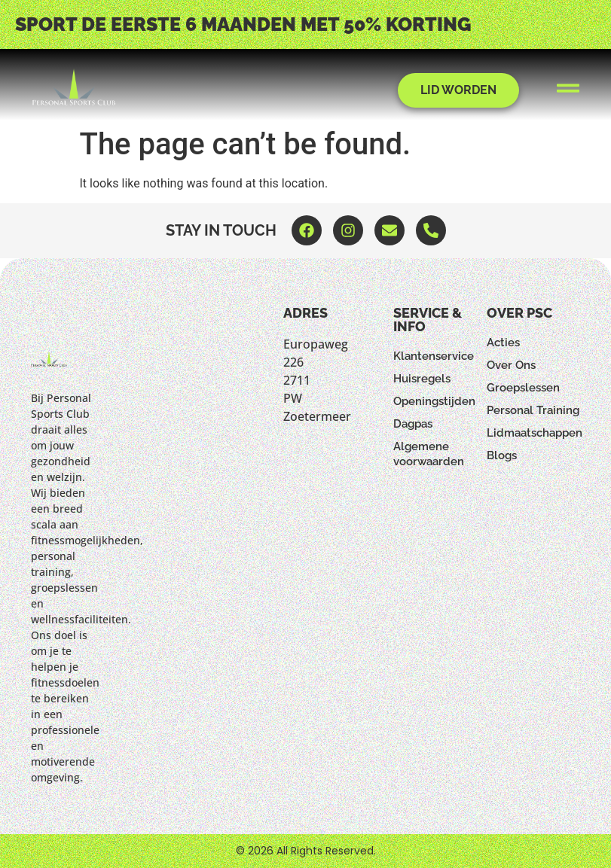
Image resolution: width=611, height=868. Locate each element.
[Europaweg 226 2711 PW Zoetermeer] (297, 534)
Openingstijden (434, 401)
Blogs (502, 455)
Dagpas (413, 424)
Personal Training (533, 410)
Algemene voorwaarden (429, 454)
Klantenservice (434, 356)
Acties (503, 343)
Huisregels (422, 379)
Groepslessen (523, 388)
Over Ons (511, 365)
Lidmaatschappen (533, 433)
